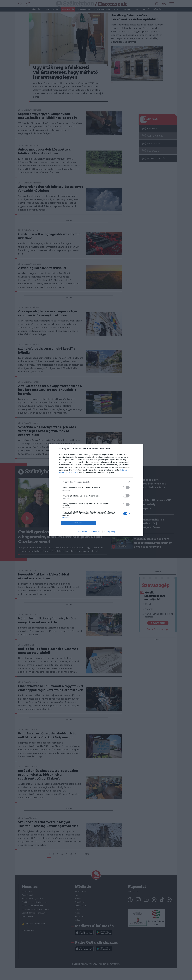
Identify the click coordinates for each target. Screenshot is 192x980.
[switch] (126, 487)
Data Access (96, 532)
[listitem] (96, 482)
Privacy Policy (110, 532)
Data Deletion (82, 532)
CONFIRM (78, 523)
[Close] (138, 449)
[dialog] (96, 490)
